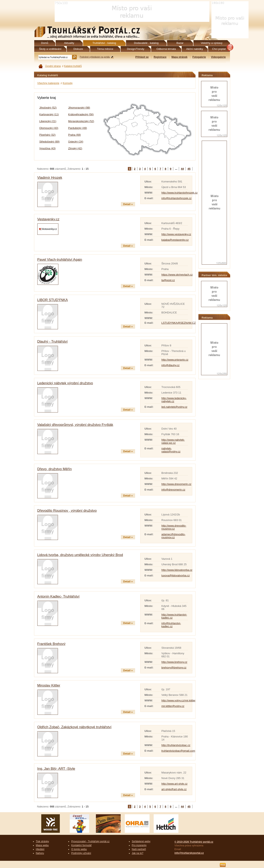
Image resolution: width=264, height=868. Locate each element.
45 (189, 169)
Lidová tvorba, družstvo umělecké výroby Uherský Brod (80, 555)
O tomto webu (79, 849)
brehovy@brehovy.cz (174, 668)
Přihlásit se (142, 57)
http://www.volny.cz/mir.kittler (179, 700)
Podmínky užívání (81, 853)
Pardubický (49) (78, 128)
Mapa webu (42, 845)
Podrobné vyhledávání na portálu (95, 57)
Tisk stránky (42, 841)
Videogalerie (218, 57)
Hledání (40, 849)
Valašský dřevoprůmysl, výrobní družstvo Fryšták (75, 425)
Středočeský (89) (49, 142)
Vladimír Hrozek (50, 178)
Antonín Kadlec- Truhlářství (58, 596)
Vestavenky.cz (48, 219)
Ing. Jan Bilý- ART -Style (56, 769)
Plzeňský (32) (48, 135)
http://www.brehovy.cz (174, 662)
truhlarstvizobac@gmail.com (178, 751)
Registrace (160, 57)
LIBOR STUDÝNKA (53, 300)
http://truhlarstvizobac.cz (176, 745)
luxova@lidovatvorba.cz (176, 575)
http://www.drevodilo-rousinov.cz (174, 527)
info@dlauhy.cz (171, 365)
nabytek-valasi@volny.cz (171, 450)
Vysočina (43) (48, 148)
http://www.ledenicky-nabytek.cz (174, 400)
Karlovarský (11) (49, 114)
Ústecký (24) (76, 142)
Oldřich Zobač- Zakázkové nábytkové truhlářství (74, 727)
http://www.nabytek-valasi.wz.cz (173, 441)
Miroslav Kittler (49, 685)
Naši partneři (139, 849)
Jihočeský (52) (48, 108)
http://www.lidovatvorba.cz (177, 570)
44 (182, 169)
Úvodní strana (53, 66)
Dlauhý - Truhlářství (52, 342)
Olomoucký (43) (49, 128)
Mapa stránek (179, 57)
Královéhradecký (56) (81, 114)
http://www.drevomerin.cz (176, 484)
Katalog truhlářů (73, 66)
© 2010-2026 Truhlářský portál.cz (194, 842)
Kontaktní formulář (81, 845)
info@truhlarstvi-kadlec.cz (171, 625)
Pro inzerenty (139, 845)
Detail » (128, 204)
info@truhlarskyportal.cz (189, 853)
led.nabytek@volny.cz (174, 407)
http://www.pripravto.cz (175, 360)
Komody (68, 83)
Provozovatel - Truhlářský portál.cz (90, 841)
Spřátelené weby (141, 841)
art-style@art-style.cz (174, 789)
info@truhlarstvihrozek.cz (177, 198)
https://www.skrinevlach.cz (177, 275)
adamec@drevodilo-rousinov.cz (174, 536)
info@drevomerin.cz (173, 490)
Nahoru (40, 853)
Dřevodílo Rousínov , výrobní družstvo (67, 511)
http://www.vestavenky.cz (176, 234)
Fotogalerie (199, 57)
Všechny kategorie (48, 83)
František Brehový (51, 644)
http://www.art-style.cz (174, 784)
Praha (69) (75, 135)
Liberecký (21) (48, 121)
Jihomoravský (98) (79, 108)
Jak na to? (138, 853)
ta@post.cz (168, 280)
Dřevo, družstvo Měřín (55, 469)
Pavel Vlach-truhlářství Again (60, 260)
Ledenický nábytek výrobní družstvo (65, 383)
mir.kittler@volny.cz (173, 706)
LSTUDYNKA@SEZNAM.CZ (179, 323)
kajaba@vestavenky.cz (175, 240)
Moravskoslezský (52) (81, 121)
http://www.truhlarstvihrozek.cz (180, 193)
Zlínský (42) (75, 148)
